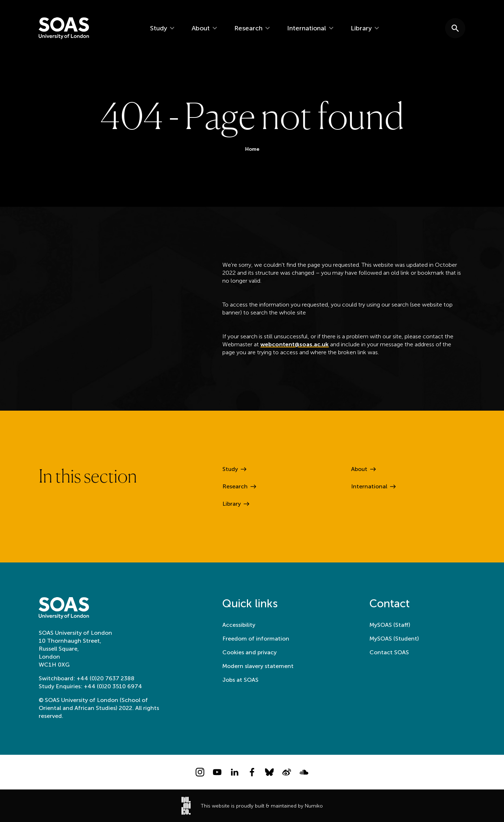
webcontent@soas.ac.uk (294, 346)
